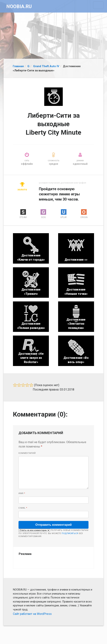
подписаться (70, 533)
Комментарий (27, 453)
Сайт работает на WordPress (32, 614)
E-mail (23, 508)
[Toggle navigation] (98, 5)
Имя (22, 493)
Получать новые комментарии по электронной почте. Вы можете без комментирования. (53, 533)
